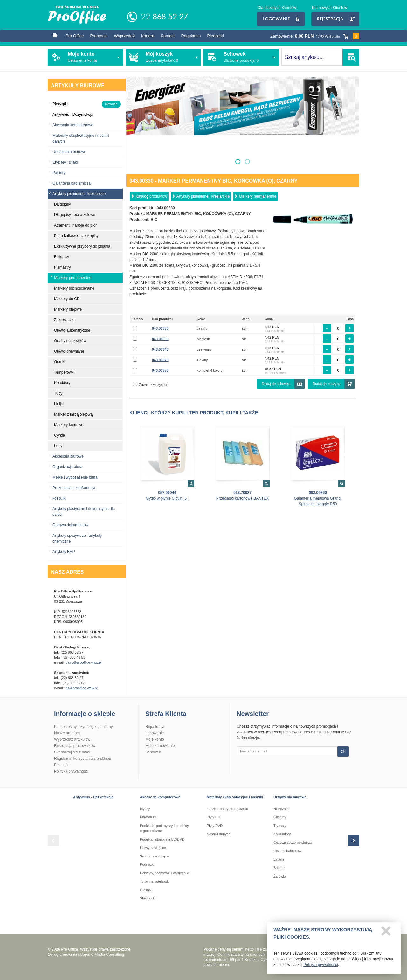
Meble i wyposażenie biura (75, 477)
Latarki (279, 859)
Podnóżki (147, 864)
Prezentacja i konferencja (74, 488)
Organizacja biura (67, 467)
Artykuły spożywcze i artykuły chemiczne (77, 538)
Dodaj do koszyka (326, 384)
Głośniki (146, 890)
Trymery (280, 826)
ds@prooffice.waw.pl (82, 688)
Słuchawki (148, 898)
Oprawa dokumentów (70, 525)
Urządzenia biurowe (69, 152)
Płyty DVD (215, 826)
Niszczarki (281, 809)
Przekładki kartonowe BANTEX (242, 498)
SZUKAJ (351, 57)
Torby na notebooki (155, 881)
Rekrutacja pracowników (75, 746)
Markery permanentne (257, 196)
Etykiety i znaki (65, 162)
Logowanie (281, 19)
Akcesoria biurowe (68, 456)
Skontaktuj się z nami (72, 752)
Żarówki (280, 876)
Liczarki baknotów (287, 851)
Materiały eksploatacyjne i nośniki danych (81, 138)
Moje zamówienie (160, 746)
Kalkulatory (282, 834)
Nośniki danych (219, 834)
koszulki (59, 498)
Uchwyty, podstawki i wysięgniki (164, 873)
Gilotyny (280, 817)
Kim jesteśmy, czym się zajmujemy (83, 727)
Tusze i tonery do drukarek (227, 809)
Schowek (153, 752)
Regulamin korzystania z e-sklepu (83, 759)
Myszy (145, 809)
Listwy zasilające (153, 848)
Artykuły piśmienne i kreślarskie (203, 196)
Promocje (99, 36)
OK (343, 752)
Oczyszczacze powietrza (293, 843)
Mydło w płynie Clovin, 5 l (167, 498)
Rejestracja (335, 19)
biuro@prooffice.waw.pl (84, 662)
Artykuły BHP (64, 552)
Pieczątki (216, 36)
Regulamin (191, 36)
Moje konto (155, 739)
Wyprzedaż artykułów (72, 739)
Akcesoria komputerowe (73, 125)
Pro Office (75, 36)
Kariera (148, 36)
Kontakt (168, 36)
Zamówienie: (315, 36)
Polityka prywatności (71, 771)
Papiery (59, 173)
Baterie (279, 868)
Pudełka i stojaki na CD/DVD (162, 839)
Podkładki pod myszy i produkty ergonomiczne (164, 828)
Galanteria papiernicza (72, 183)
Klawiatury (148, 817)
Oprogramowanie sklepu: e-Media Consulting (86, 955)
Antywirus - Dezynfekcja (93, 797)
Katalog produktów (151, 196)
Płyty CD (214, 817)
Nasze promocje (68, 733)
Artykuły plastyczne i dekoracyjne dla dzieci (84, 512)
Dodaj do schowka (276, 384)
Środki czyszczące (154, 856)
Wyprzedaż (124, 36)
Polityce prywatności (321, 967)
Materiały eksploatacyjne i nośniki (235, 797)
